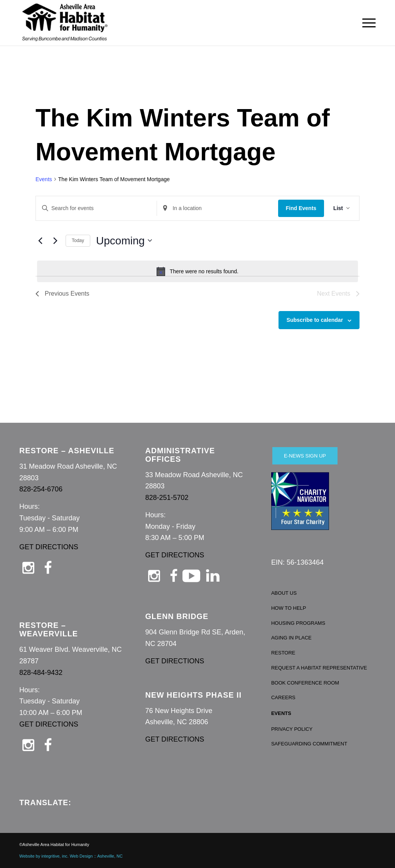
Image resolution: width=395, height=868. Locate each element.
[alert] (197, 271)
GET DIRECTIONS (49, 547)
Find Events (301, 208)
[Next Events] (55, 241)
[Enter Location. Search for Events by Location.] (217, 208)
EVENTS (281, 713)
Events (44, 179)
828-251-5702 (167, 498)
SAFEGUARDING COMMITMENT (309, 744)
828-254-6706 (41, 489)
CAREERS (283, 697)
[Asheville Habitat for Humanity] (65, 23)
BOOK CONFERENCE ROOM (305, 683)
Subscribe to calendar (315, 320)
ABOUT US (284, 593)
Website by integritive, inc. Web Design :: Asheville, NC (71, 856)
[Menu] (366, 23)
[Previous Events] (40, 241)
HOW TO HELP (289, 608)
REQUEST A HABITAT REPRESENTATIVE (319, 668)
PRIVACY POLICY (292, 729)
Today (78, 241)
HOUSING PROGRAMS (298, 623)
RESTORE (283, 653)
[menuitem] (366, 23)
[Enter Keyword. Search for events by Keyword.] (96, 208)
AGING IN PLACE (291, 638)
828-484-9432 (41, 673)
